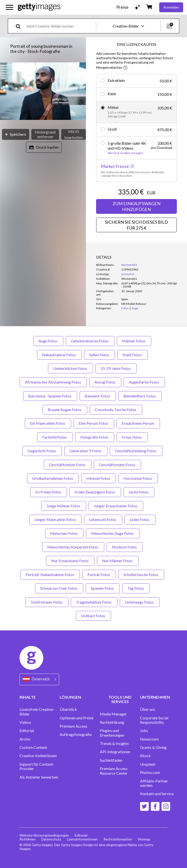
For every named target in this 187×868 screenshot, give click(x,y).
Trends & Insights (114, 743)
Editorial (27, 731)
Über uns (148, 709)
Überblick (68, 709)
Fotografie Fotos (95, 437)
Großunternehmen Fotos (53, 478)
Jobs (144, 731)
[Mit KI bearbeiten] (74, 134)
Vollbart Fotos (93, 616)
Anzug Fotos (105, 382)
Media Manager (113, 714)
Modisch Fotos (125, 547)
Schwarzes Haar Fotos (59, 588)
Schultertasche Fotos (141, 574)
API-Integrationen (115, 752)
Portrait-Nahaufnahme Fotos (50, 574)
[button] (43, 92)
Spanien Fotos (103, 588)
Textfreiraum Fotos (47, 602)
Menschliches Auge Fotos (113, 533)
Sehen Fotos (99, 355)
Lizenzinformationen (82, 839)
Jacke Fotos (139, 492)
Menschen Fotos (64, 533)
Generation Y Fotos (86, 451)
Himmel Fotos (99, 478)
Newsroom (149, 739)
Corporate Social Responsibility (154, 720)
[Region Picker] (39, 679)
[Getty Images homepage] (39, 7)
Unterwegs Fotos (140, 602)
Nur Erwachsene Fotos (70, 561)
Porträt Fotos (99, 574)
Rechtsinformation (118, 839)
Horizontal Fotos (138, 478)
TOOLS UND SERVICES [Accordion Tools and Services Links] (120, 699)
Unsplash (148, 764)
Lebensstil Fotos (103, 519)
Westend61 (129, 265)
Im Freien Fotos (49, 492)
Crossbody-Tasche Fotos (116, 410)
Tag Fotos (136, 588)
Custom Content (33, 747)
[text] (60, 26)
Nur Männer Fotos (118, 561)
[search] (20, 26)
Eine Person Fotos (94, 423)
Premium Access (74, 726)
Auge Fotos (48, 341)
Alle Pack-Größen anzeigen (125, 153)
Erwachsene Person (138, 423)
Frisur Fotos (132, 437)
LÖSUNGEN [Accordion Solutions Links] (70, 697)
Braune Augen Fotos (65, 410)
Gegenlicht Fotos (42, 451)
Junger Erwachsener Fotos (116, 506)
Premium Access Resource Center (114, 771)
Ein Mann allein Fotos (48, 423)
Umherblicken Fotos (70, 368)
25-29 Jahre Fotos (116, 368)
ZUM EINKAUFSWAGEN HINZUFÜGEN (136, 206)
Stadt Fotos (132, 355)
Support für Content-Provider (37, 766)
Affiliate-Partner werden (154, 783)
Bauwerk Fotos (98, 396)
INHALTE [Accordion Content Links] (28, 697)
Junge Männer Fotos (64, 506)
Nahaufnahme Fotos (59, 355)
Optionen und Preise (77, 718)
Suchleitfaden (111, 760)
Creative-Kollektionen (38, 756)
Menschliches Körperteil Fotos (73, 547)
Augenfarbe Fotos (144, 382)
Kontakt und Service (157, 794)
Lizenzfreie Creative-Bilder (37, 712)
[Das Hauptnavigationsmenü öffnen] (9, 7)
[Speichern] (16, 134)
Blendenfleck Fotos (140, 396)
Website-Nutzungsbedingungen (44, 835)
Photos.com (150, 772)
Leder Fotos (140, 519)
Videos (25, 722)
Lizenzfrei (128, 274)
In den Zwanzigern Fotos (95, 492)
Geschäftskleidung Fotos (136, 451)
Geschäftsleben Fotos (68, 465)
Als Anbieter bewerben (39, 777)
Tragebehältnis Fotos (94, 602)
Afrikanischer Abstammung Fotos (53, 382)
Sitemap (144, 839)
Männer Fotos (134, 341)
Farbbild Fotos (55, 437)
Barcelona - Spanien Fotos (50, 396)
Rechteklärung (112, 722)
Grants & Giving (153, 747)
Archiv (25, 739)
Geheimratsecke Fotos (90, 341)
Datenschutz (51, 839)
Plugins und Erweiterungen (112, 733)
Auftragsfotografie (76, 734)
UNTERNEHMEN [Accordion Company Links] (155, 697)
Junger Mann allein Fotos (55, 519)
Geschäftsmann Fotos (117, 465)
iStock (145, 756)
